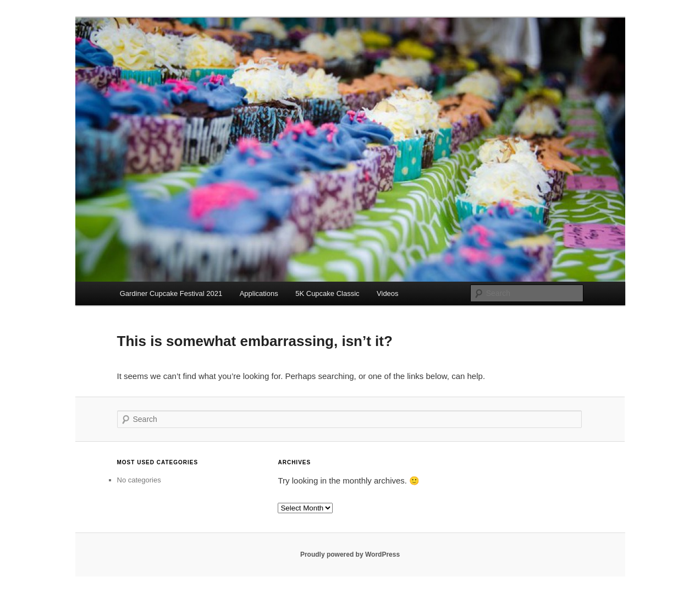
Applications (259, 293)
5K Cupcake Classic (327, 293)
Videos (388, 293)
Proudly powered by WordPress (350, 554)
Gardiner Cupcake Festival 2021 (171, 293)
